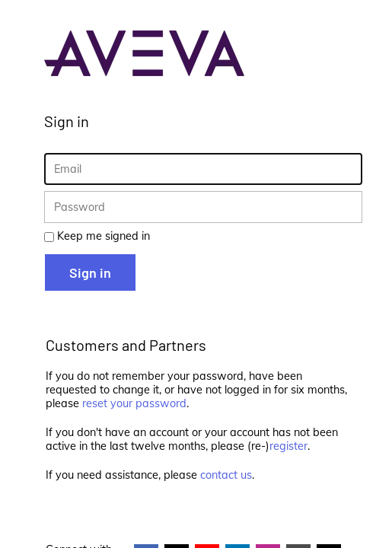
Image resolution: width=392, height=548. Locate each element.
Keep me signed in (104, 236)
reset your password (134, 403)
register (288, 446)
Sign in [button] (90, 272)
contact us (226, 475)
